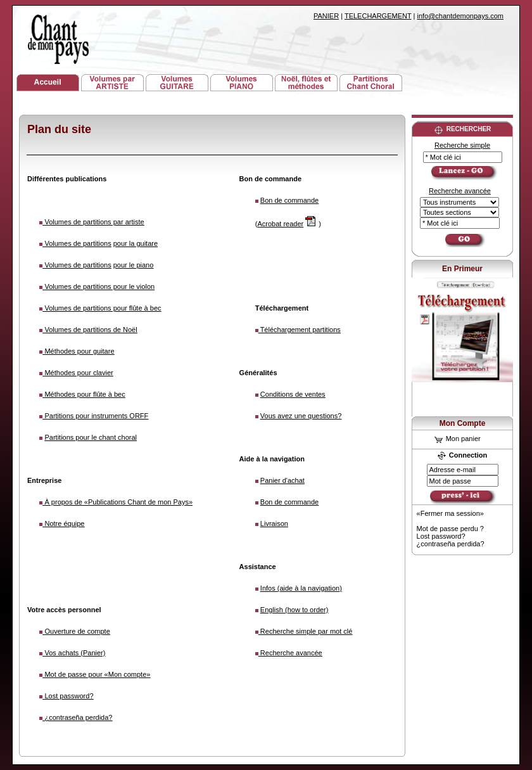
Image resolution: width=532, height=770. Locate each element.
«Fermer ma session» (450, 513)
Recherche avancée (460, 191)
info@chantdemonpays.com (460, 16)
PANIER (326, 16)
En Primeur (462, 269)
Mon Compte (463, 423)
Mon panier (458, 439)
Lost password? (441, 536)
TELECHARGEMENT (378, 16)
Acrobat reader (280, 224)
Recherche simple (462, 145)
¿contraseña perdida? (451, 544)
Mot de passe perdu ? (450, 529)
